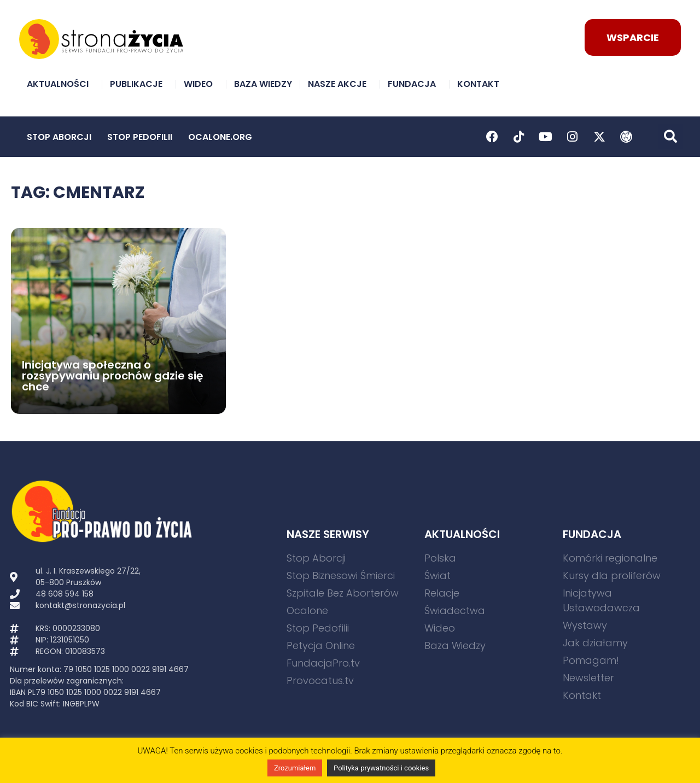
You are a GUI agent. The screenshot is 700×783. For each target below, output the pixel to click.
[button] (671, 136)
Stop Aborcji (59, 137)
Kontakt (481, 84)
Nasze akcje (340, 84)
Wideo (201, 84)
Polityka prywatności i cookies (381, 768)
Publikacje (139, 84)
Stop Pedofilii (140, 137)
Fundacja (415, 84)
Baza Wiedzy (263, 84)
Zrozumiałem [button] (295, 768)
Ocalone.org (220, 137)
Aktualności (60, 84)
